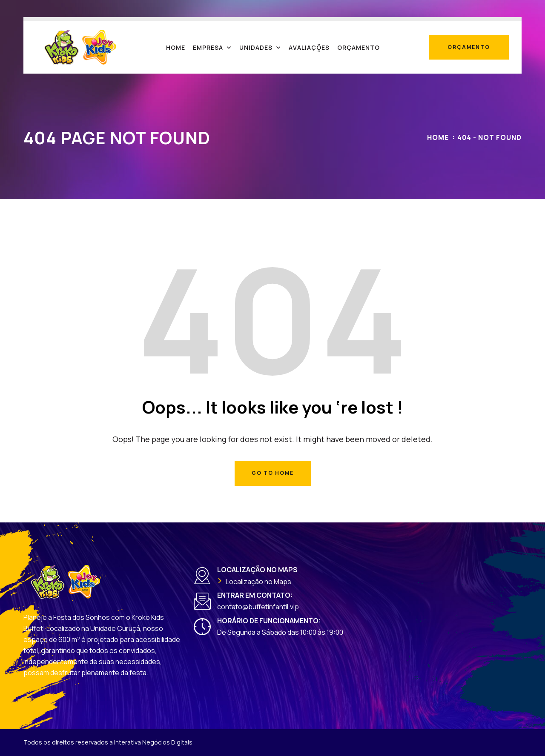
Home (438, 137)
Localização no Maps (258, 582)
